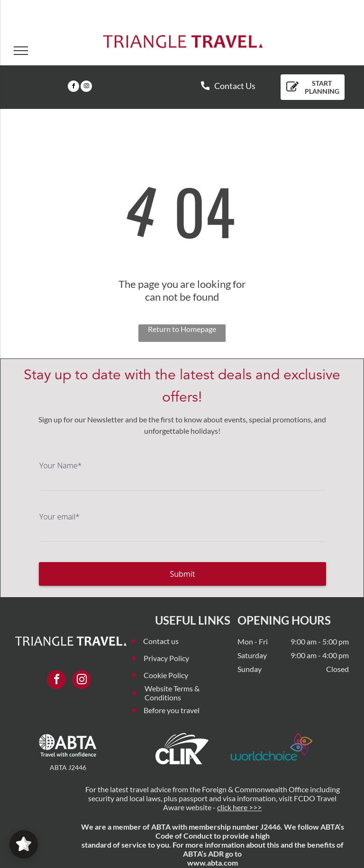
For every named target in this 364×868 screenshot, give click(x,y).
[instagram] (86, 87)
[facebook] (73, 87)
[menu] (21, 51)
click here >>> (239, 807)
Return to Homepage (182, 329)
